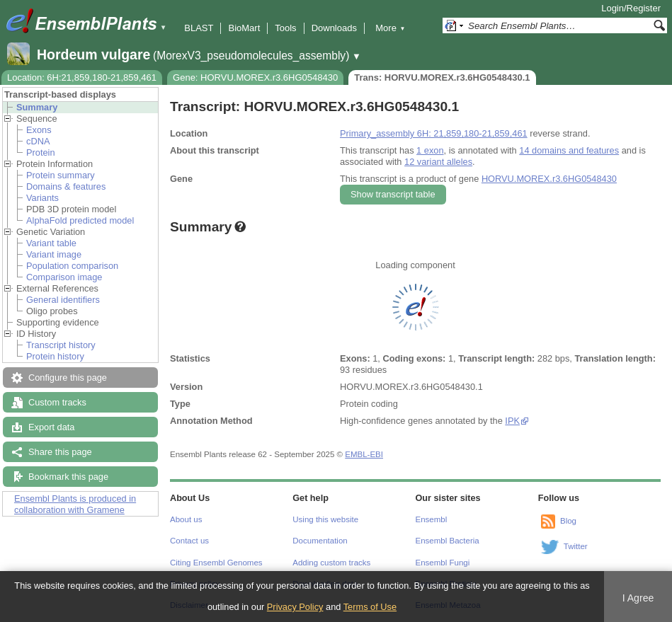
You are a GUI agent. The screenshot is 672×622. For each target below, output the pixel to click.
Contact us (189, 541)
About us (186, 519)
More (390, 28)
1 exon (430, 150)
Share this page (60, 452)
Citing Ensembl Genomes (216, 563)
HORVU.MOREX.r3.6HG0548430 (549, 179)
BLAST (199, 28)
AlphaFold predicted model (80, 220)
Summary (37, 107)
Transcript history (61, 345)
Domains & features (66, 186)
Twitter (576, 546)
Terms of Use (370, 607)
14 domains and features (569, 150)
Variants (42, 198)
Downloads (334, 28)
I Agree (638, 598)
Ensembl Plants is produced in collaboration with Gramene (75, 504)
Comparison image (64, 277)
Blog (568, 521)
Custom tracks (57, 402)
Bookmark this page (68, 477)
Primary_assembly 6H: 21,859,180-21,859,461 (434, 133)
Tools (285, 28)
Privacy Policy (295, 607)
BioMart (244, 28)
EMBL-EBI (364, 454)
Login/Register (631, 8)
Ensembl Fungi (443, 563)
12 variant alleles (438, 162)
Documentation (320, 541)
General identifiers (63, 300)
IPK (512, 421)
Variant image (54, 254)
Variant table (51, 243)
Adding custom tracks (331, 563)
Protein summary (61, 175)
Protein (41, 152)
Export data (51, 427)
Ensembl (432, 519)
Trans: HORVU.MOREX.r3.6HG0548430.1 (442, 77)
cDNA (38, 141)
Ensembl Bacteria (448, 541)
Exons (39, 130)
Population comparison (72, 266)
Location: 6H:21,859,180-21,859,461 (82, 77)
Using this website (325, 519)
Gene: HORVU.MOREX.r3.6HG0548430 (255, 77)
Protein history (55, 356)
